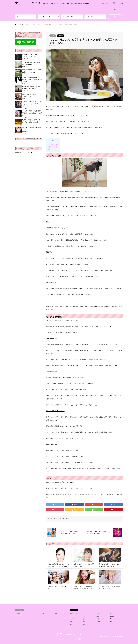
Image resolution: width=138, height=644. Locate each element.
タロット (99, 614)
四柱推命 (112, 616)
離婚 (71, 624)
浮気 (84, 622)
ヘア (71, 616)
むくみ (57, 519)
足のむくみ (70, 519)
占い (115, 9)
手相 (111, 619)
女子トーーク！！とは (56, 639)
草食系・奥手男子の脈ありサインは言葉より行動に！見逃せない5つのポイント (32, 80)
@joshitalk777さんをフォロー (24, 153)
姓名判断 (72, 619)
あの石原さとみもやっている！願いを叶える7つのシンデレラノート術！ (32, 104)
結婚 (111, 622)
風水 (84, 624)
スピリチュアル (74, 614)
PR (122, 9)
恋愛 (114, 3)
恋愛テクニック (100, 619)
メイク (85, 616)
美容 (122, 3)
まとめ (49, 150)
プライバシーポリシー (68, 639)
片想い (98, 622)
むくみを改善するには (53, 147)
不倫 (98, 616)
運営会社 (77, 639)
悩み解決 (62, 519)
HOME (96, 3)
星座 (71, 622)
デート (111, 614)
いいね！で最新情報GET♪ (28, 139)
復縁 (84, 619)
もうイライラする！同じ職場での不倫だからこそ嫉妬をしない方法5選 (32, 113)
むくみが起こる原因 (52, 144)
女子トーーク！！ (69, 635)
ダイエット (61, 36)
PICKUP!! (105, 3)
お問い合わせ (83, 639)
